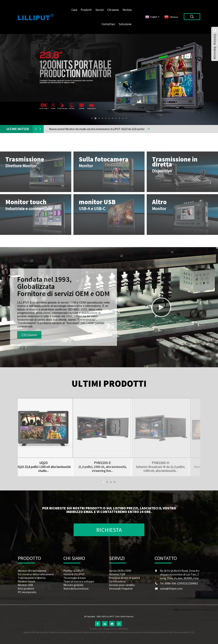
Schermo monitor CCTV (184, 632)
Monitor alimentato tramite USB (157, 632)
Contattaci (108, 24)
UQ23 (31, 463)
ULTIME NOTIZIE (18, 129)
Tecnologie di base (75, 578)
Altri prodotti (26, 588)
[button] (92, 118)
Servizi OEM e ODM (120, 571)
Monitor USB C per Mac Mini (36, 632)
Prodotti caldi (96, 629)
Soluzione (125, 24)
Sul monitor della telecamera (36, 574)
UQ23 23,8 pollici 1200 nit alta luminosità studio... (31, 469)
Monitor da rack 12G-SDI (94, 632)
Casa (74, 10)
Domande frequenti (121, 588)
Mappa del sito (110, 629)
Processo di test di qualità (125, 578)
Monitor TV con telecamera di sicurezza (124, 632)
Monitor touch (26, 581)
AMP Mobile (123, 629)
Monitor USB (25, 585)
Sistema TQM (117, 574)
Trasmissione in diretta (32, 578)
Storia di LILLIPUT (74, 574)
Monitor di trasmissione (32, 571)
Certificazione (117, 581)
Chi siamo (113, 10)
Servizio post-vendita (122, 585)
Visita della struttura (76, 588)
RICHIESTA (109, 530)
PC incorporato (27, 592)
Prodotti (86, 10)
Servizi (100, 10)
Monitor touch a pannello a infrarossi (66, 632)
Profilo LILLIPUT (74, 571)
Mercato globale (73, 585)
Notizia (127, 10)
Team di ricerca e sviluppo (79, 581)
